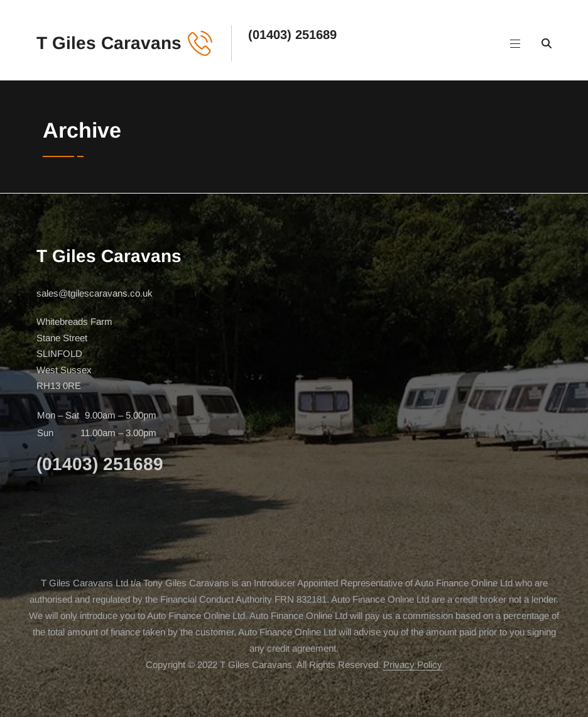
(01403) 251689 (292, 35)
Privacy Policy (413, 665)
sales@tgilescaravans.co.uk (95, 293)
